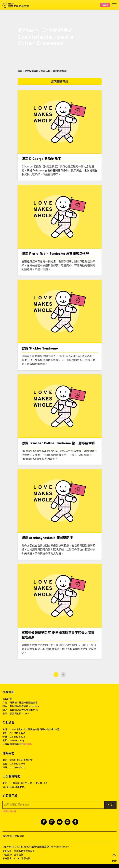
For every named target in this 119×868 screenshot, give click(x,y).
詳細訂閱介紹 (9, 812)
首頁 (20, 71)
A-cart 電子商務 (22, 859)
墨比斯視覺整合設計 (24, 851)
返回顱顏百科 (59, 82)
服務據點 (28, 744)
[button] (114, 858)
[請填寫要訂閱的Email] (53, 805)
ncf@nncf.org (17, 741)
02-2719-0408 (17, 733)
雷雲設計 (19, 855)
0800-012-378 (17, 760)
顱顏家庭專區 (32, 71)
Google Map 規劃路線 (13, 787)
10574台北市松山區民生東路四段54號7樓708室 (35, 730)
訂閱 (110, 805)
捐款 (105, 5)
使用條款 (19, 837)
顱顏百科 (46, 71)
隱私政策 (7, 837)
